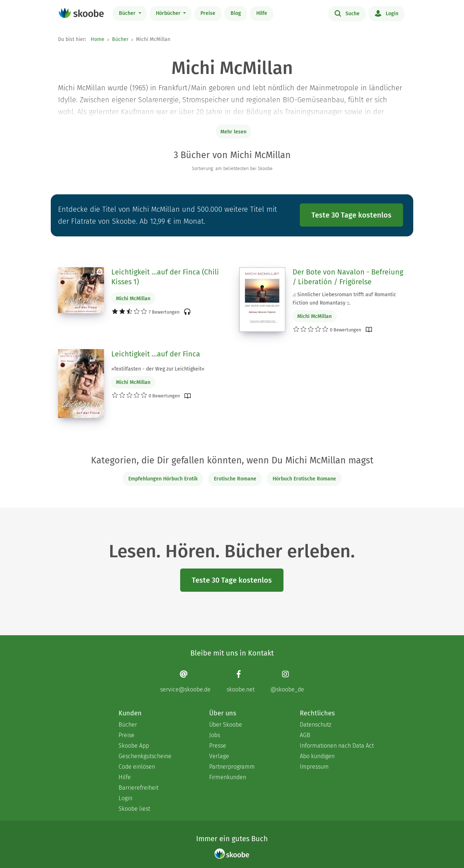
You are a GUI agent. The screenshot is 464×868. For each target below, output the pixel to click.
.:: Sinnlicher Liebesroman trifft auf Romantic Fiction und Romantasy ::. (344, 299)
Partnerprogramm (232, 767)
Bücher (128, 13)
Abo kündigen (317, 756)
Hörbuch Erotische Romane (304, 479)
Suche (347, 13)
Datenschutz (316, 725)
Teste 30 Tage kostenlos (351, 215)
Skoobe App (134, 746)
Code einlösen (137, 767)
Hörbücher (169, 13)
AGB (305, 735)
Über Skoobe (226, 725)
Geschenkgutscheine (145, 756)
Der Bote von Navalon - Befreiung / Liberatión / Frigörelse (348, 277)
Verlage (219, 756)
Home (98, 39)
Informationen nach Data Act (337, 746)
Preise (208, 13)
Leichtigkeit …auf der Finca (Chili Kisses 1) (165, 277)
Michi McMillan (133, 299)
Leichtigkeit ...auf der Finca (156, 354)
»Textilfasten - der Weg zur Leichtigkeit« (158, 369)
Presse (218, 746)
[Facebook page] (241, 681)
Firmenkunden (228, 777)
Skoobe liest (134, 809)
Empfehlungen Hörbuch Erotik (163, 479)
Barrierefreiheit (138, 788)
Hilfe (262, 13)
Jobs (215, 735)
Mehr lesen (233, 132)
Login (387, 13)
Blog (236, 13)
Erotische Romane (235, 479)
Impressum (314, 767)
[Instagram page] (287, 681)
